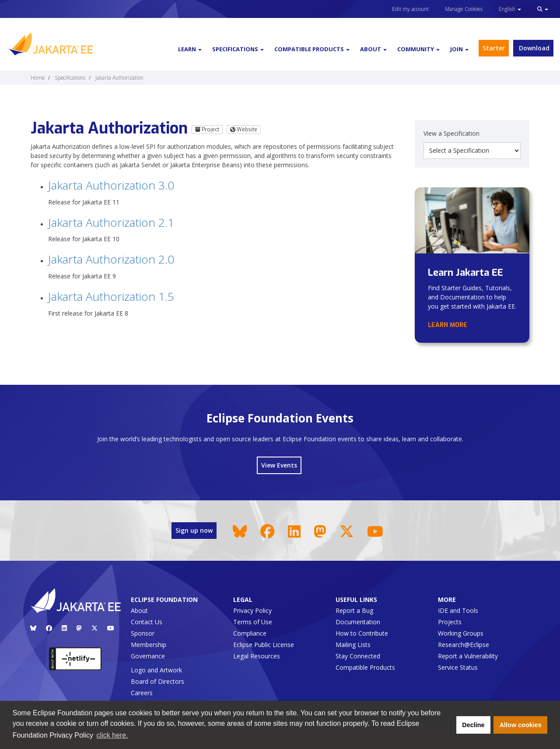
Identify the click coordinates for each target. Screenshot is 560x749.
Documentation (358, 622)
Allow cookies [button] (521, 725)
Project (207, 130)
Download (533, 48)
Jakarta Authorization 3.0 (111, 185)
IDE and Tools (458, 610)
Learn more (448, 325)
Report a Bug (354, 610)
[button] (543, 9)
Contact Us (147, 622)
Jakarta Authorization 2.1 (111, 222)
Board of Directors (157, 681)
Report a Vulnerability (468, 656)
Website (244, 130)
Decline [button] (473, 725)
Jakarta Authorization (119, 77)
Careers (142, 693)
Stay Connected (358, 656)
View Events (279, 465)
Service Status (458, 667)
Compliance (250, 633)
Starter (494, 48)
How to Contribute (362, 633)
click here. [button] (112, 735)
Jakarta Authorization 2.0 (111, 259)
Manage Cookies (464, 9)
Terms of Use (253, 622)
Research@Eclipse (464, 645)
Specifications (70, 77)
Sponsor (143, 633)
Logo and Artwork (156, 670)
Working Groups (461, 633)
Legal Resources (257, 656)
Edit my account (410, 9)
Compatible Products (365, 667)
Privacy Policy (252, 610)
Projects (450, 622)
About (139, 610)
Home (38, 77)
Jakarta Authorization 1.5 (111, 296)
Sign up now (194, 530)
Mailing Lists (353, 645)
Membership (149, 645)
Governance (148, 656)
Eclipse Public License (264, 645)
